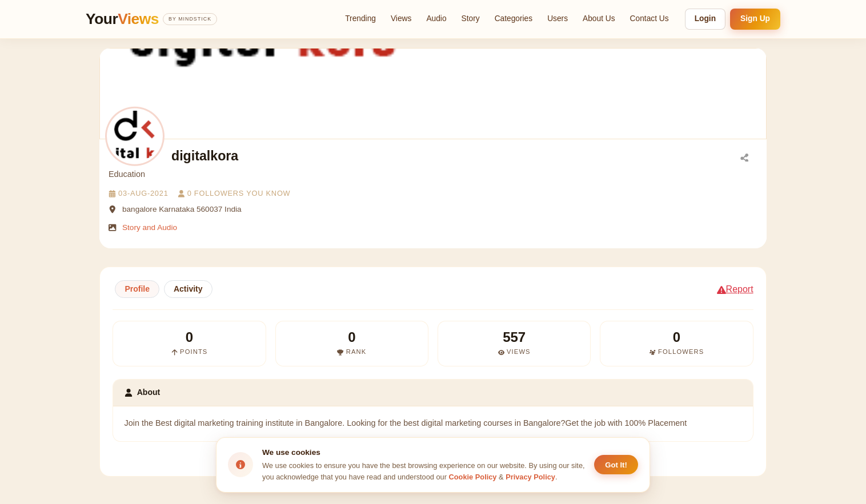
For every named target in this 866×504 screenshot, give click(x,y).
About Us (599, 19)
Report (735, 289)
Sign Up (755, 19)
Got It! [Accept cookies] (616, 465)
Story (471, 19)
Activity (188, 289)
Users (558, 19)
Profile (137, 289)
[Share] (744, 157)
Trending (360, 19)
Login (705, 19)
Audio (436, 19)
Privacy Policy (530, 477)
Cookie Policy (473, 477)
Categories (514, 19)
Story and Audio (150, 227)
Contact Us (649, 19)
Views (401, 19)
